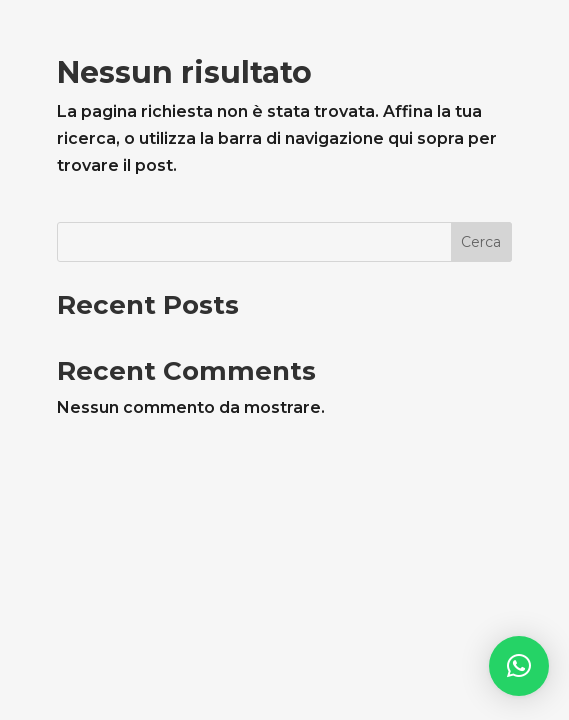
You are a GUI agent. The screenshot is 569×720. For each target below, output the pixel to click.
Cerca (481, 242)
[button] (519, 666)
